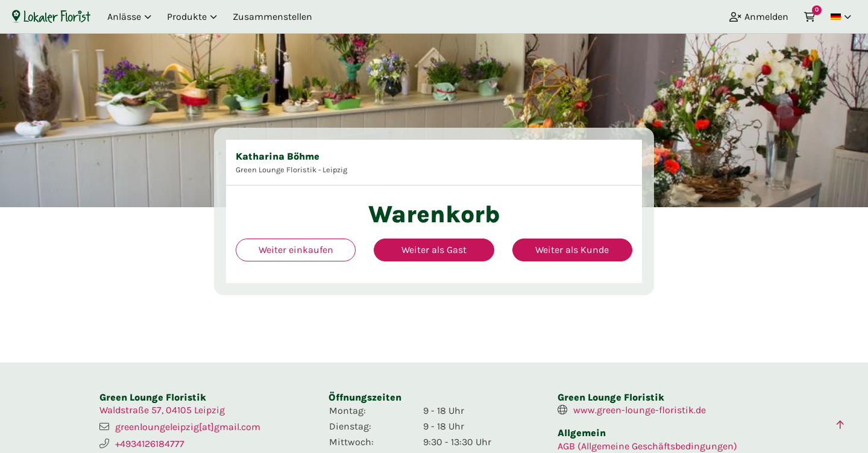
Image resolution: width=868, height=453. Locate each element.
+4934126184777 (150, 444)
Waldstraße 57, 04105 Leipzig (162, 410)
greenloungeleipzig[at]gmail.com (188, 427)
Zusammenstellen (272, 17)
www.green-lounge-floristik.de (640, 410)
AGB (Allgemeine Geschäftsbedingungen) (647, 446)
